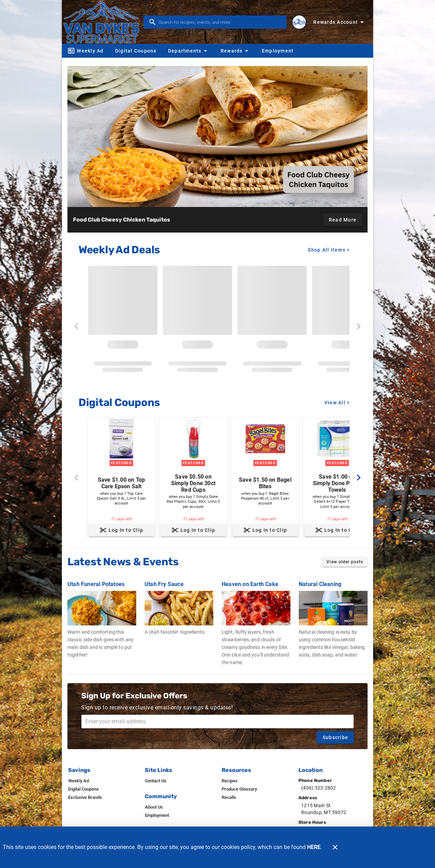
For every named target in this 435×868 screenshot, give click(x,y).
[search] (220, 22)
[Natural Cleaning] (333, 616)
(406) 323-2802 (319, 788)
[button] (188, 51)
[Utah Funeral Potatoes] (102, 616)
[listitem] (78, 781)
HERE (314, 847)
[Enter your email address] (220, 721)
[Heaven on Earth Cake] (256, 620)
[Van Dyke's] (103, 22)
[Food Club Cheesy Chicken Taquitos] (217, 136)
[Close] (335, 847)
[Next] (359, 478)
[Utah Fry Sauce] (179, 605)
